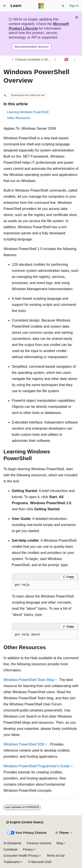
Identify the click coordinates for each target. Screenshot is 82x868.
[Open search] (63, 6)
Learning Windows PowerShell (28, 112)
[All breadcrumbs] (7, 60)
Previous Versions (39, 843)
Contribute (11, 849)
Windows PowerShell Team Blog (29, 680)
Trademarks (12, 862)
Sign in (74, 6)
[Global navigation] (4, 6)
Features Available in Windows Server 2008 (34, 60)
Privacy (28, 849)
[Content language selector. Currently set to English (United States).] (25, 822)
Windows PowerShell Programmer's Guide (37, 766)
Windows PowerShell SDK (24, 744)
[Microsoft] (41, 6)
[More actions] (75, 60)
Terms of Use (56, 856)
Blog (60, 843)
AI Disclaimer (12, 843)
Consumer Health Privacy (21, 856)
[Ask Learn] (67, 60)
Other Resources (19, 118)
